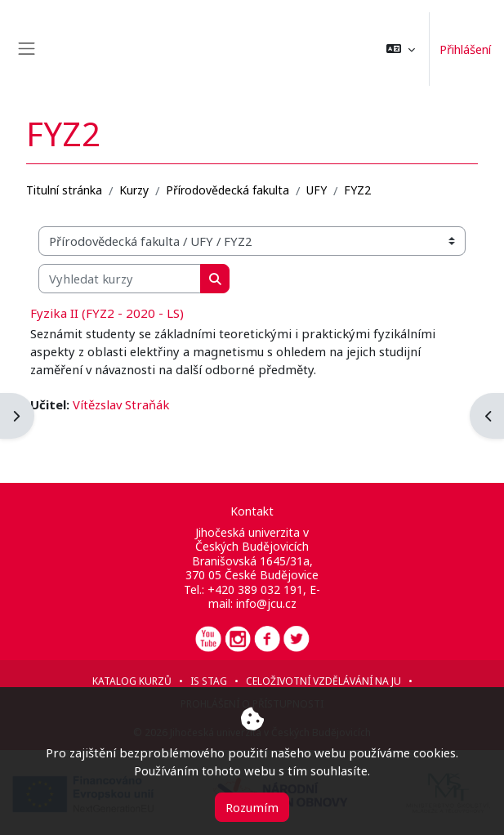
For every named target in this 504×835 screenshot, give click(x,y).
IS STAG (209, 681)
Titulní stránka (64, 190)
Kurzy (134, 190)
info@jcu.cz (266, 603)
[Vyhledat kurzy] (120, 279)
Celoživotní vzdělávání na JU (323, 681)
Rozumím (252, 807)
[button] (397, 49)
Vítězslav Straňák (121, 404)
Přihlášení (463, 49)
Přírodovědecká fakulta (227, 190)
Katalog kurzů (132, 681)
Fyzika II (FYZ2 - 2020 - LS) (107, 313)
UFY (317, 190)
